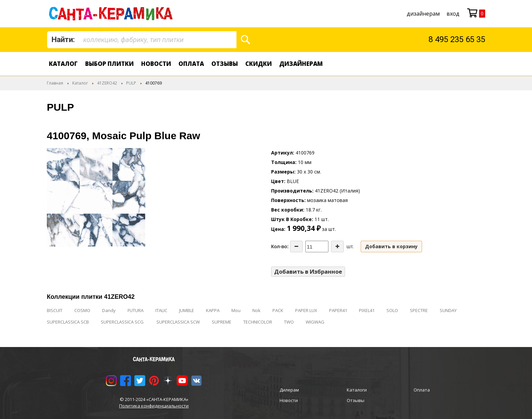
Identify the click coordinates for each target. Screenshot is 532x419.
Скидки (259, 64)
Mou (236, 310)
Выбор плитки (109, 64)
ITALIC (161, 310)
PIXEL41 (367, 310)
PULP (131, 83)
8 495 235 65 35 (457, 39)
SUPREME (222, 322)
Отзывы (225, 64)
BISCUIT (55, 310)
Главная (55, 83)
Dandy (109, 310)
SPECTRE (419, 310)
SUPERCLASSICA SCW (178, 322)
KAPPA (213, 310)
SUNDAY (448, 310)
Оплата (191, 64)
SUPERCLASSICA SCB (68, 322)
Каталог (63, 64)
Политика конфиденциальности (154, 406)
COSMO (82, 310)
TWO (289, 322)
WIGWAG (315, 322)
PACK (278, 310)
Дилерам (289, 390)
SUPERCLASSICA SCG (123, 322)
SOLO (392, 310)
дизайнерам (423, 14)
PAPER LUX (306, 310)
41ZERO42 (107, 83)
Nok (256, 310)
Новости (156, 64)
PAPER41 (338, 310)
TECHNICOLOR (258, 322)
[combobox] (142, 40)
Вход (453, 14)
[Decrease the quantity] (296, 247)
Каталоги (357, 390)
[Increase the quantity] (337, 247)
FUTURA (136, 310)
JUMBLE (187, 310)
